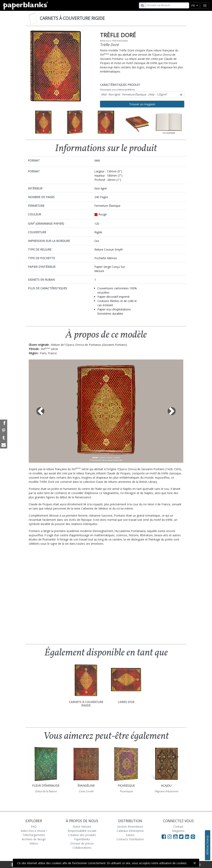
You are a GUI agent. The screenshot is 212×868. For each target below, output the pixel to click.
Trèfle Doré (109, 45)
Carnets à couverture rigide (72, 18)
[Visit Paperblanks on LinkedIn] (188, 836)
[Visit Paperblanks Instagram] (170, 836)
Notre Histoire (82, 827)
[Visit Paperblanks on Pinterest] (193, 836)
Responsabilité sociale (82, 831)
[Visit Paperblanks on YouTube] (176, 836)
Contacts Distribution (130, 839)
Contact (178, 827)
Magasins (178, 831)
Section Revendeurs (130, 827)
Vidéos (34, 843)
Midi (134, 94)
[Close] (194, 863)
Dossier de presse (82, 843)
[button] (40, 411)
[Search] (167, 5)
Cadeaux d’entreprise (130, 831)
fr (193, 6)
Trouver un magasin (142, 104)
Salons (130, 835)
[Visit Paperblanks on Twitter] (182, 836)
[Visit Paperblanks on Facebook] (164, 836)
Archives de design (34, 839)
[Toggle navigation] (205, 6)
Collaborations (82, 848)
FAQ (34, 827)
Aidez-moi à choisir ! (34, 831)
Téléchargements (34, 835)
